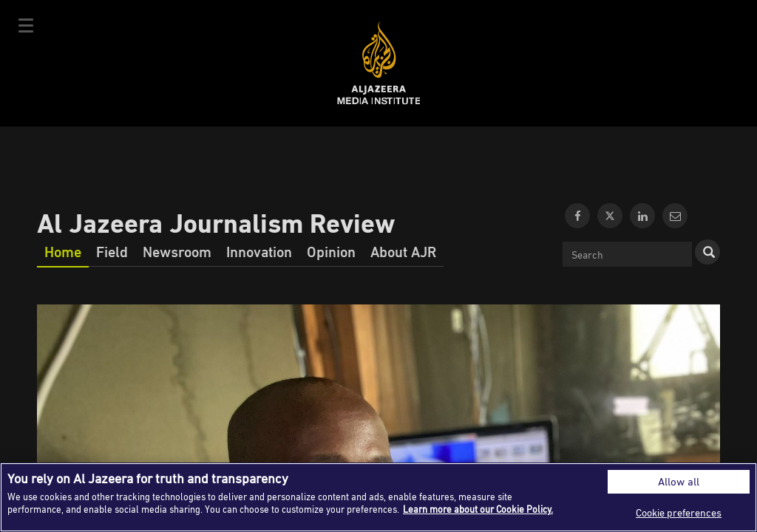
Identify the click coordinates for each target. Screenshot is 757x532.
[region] (378, 497)
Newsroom (177, 251)
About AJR (403, 251)
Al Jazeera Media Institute (379, 63)
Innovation (259, 251)
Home (63, 251)
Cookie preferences (679, 512)
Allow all (679, 481)
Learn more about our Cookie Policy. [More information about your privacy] (478, 509)
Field (112, 251)
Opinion (331, 251)
